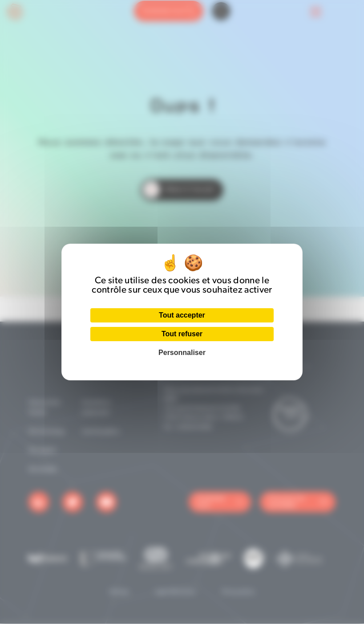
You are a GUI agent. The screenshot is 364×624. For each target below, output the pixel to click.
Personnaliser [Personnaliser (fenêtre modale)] (182, 353)
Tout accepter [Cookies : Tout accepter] (182, 315)
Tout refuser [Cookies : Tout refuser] (182, 334)
